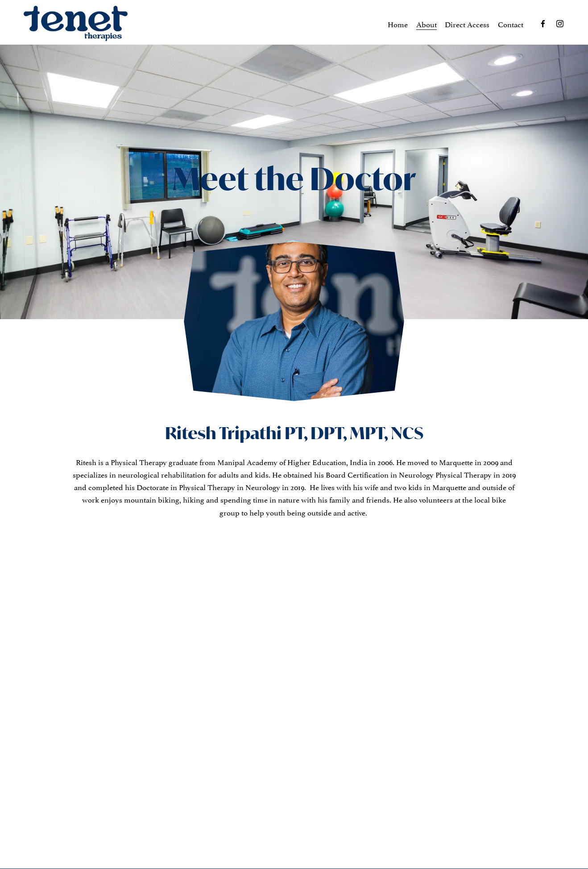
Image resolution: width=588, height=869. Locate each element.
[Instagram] (560, 24)
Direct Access (467, 24)
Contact (511, 24)
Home (398, 24)
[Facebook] (543, 24)
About (427, 24)
